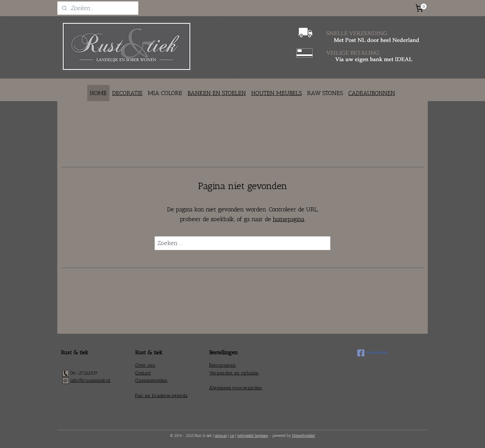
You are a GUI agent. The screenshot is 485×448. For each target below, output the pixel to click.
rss (232, 436)
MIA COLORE (165, 93)
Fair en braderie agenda (161, 396)
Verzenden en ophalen (234, 373)
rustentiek (372, 353)
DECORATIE (127, 93)
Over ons (145, 365)
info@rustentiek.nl (90, 380)
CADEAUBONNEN (372, 93)
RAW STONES (325, 93)
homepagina (289, 219)
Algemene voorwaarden (236, 388)
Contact (143, 373)
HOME (98, 93)
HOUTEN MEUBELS (277, 93)
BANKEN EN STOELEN (217, 93)
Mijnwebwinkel (303, 436)
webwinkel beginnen (253, 436)
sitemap (221, 436)
